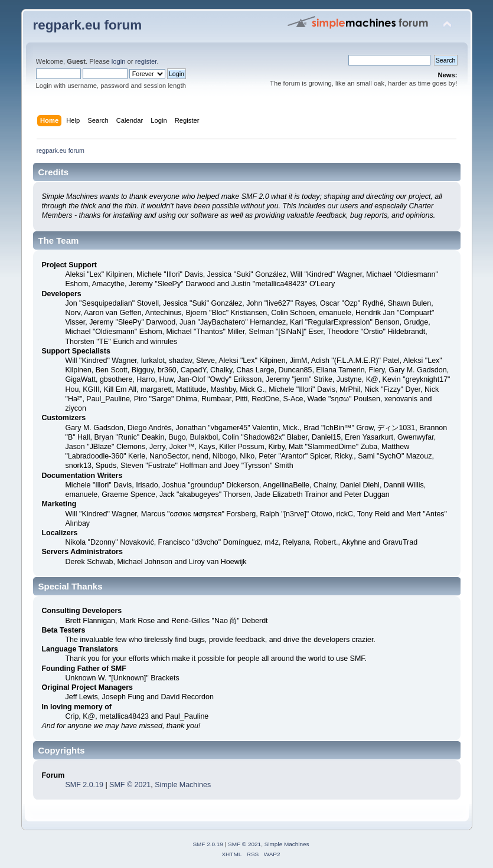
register (146, 61)
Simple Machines (183, 785)
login (119, 61)
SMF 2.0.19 (84, 785)
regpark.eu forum (88, 25)
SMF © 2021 (130, 785)
